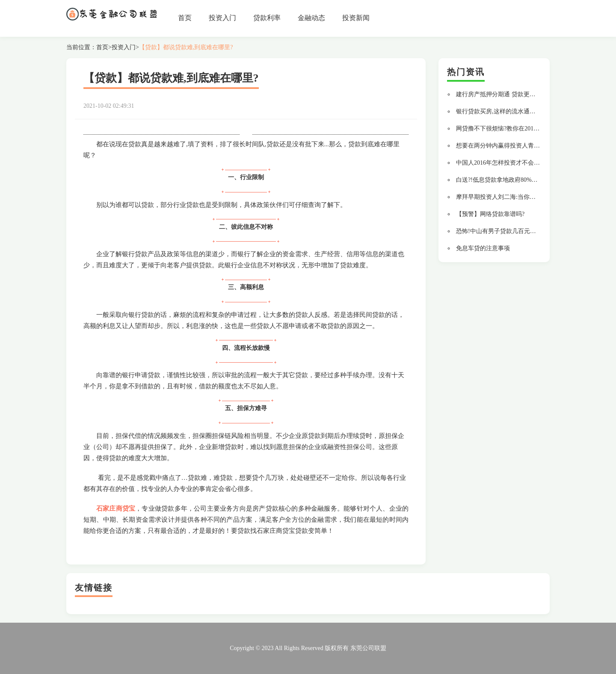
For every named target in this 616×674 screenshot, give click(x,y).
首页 (185, 18)
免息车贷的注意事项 (483, 248)
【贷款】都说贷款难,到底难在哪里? (186, 47)
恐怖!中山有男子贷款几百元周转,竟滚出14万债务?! (523, 231)
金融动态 (311, 18)
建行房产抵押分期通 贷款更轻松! (500, 94)
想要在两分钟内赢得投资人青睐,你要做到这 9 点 (520, 146)
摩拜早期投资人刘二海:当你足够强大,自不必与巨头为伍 (529, 197)
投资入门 (222, 18)
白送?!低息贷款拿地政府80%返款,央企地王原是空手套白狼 (533, 180)
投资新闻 (356, 18)
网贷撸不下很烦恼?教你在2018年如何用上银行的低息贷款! (533, 129)
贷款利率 (267, 18)
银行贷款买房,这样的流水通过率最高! (506, 111)
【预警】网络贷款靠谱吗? (490, 214)
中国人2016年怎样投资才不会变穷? (502, 163)
